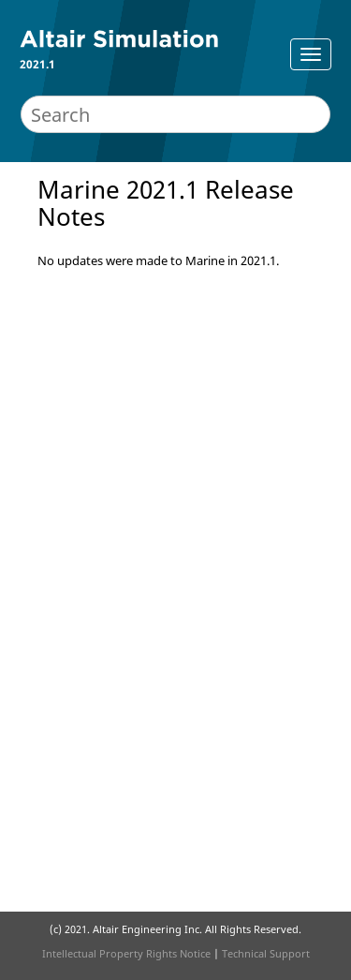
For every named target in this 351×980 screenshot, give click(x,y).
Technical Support (266, 953)
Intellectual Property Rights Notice (126, 953)
